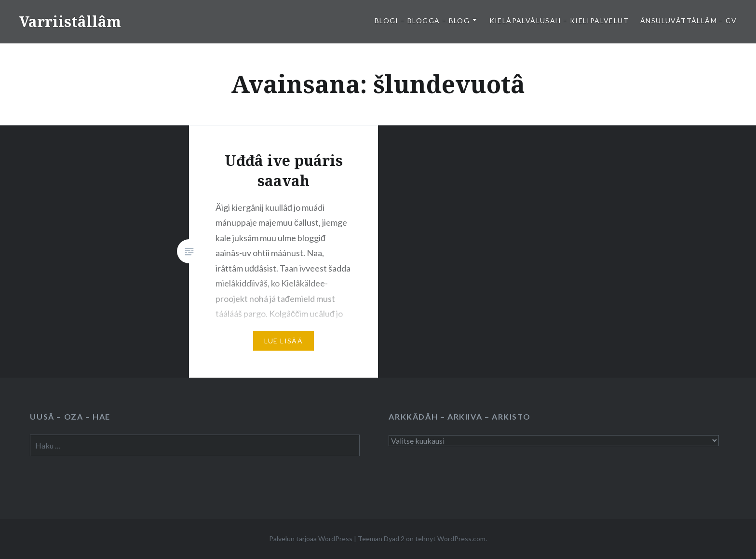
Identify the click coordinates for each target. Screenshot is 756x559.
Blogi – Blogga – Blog (422, 20)
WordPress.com (461, 539)
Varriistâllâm (70, 21)
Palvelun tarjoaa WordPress (311, 539)
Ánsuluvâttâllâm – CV (688, 20)
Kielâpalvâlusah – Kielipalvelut (559, 20)
